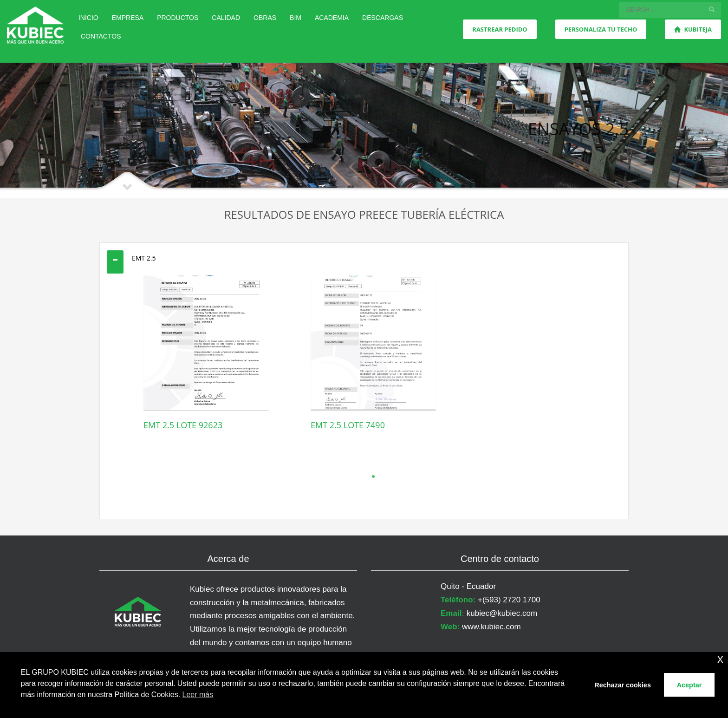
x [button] (720, 659)
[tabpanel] (206, 367)
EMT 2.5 (144, 258)
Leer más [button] (198, 695)
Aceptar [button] (689, 685)
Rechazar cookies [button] (623, 685)
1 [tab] (373, 476)
